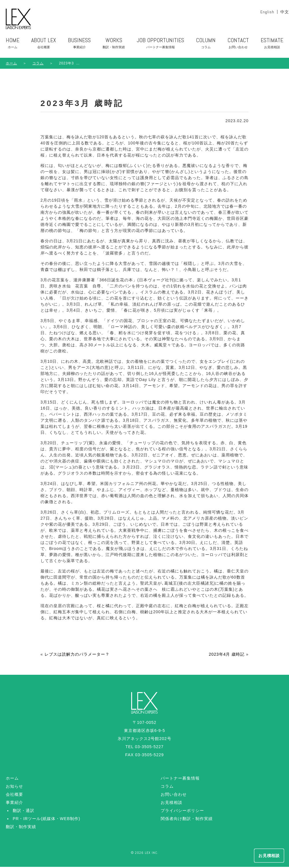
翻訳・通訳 (24, 812)
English (267, 12)
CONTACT (238, 45)
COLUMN (206, 45)
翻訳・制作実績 (21, 828)
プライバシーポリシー (182, 812)
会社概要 (14, 795)
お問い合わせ (174, 795)
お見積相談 (172, 804)
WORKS (114, 45)
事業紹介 (14, 804)
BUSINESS (79, 45)
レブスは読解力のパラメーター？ (77, 655)
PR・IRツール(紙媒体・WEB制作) (47, 820)
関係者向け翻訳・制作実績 (187, 820)
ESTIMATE (272, 45)
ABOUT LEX (44, 45)
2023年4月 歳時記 (227, 655)
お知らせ (14, 787)
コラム (167, 787)
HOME (13, 45)
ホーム (11, 64)
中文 (285, 12)
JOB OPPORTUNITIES (160, 45)
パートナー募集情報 (180, 779)
